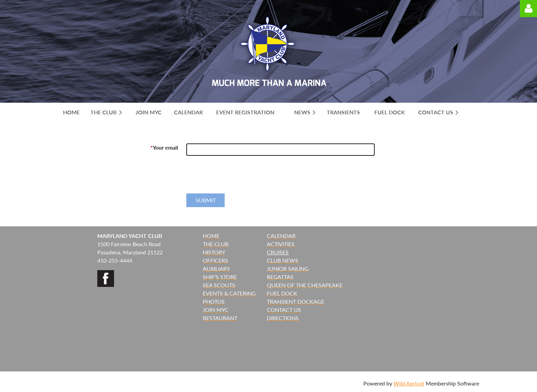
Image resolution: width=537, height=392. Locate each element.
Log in (528, 9)
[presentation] (238, 177)
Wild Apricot (409, 383)
